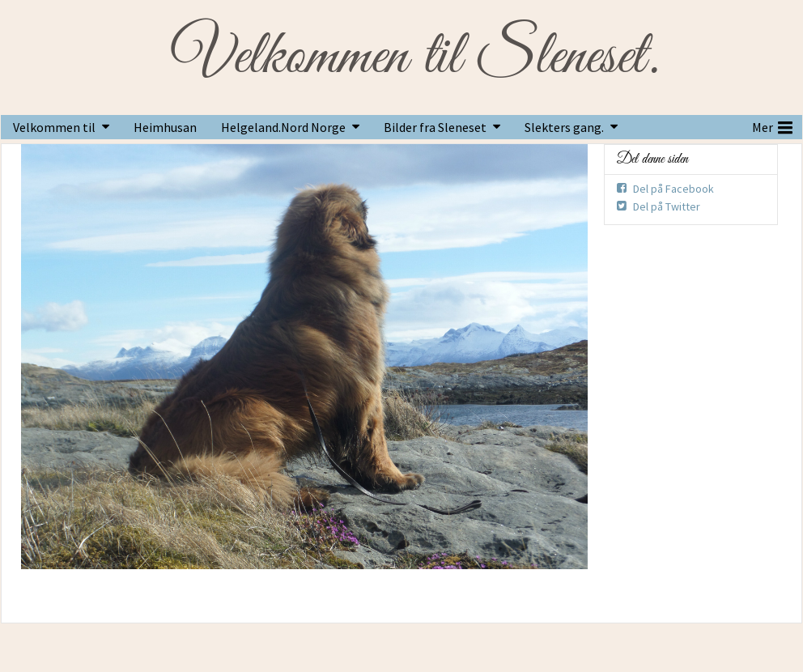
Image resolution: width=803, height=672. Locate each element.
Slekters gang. (564, 127)
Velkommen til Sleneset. (415, 57)
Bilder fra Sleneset (435, 127)
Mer (772, 125)
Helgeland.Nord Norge (283, 127)
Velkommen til (54, 127)
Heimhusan (165, 127)
